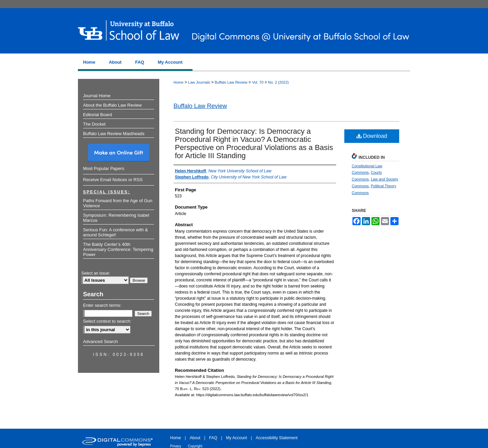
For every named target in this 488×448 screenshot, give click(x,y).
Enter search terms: (102, 305)
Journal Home (97, 96)
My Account (237, 438)
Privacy (176, 446)
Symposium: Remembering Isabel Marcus (116, 218)
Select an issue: (96, 273)
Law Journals (199, 82)
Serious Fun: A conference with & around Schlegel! (116, 232)
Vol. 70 (258, 82)
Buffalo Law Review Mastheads (114, 134)
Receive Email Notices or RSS (113, 180)
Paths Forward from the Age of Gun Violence (118, 203)
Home (178, 82)
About (195, 438)
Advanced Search (100, 342)
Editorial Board (97, 115)
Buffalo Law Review (231, 82)
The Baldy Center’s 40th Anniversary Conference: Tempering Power (118, 249)
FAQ (213, 438)
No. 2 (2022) (278, 82)
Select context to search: (107, 321)
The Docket (94, 124)
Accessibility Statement (277, 438)
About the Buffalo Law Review (112, 105)
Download (372, 136)
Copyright (195, 446)
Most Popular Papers (104, 168)
